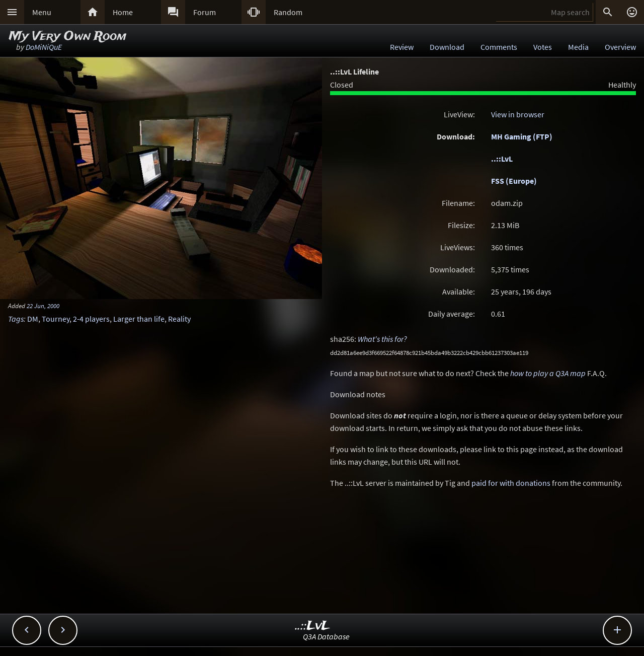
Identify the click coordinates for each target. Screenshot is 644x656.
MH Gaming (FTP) (522, 136)
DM (33, 319)
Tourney (56, 319)
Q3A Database (326, 636)
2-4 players (91, 319)
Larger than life (139, 319)
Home (123, 12)
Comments (499, 47)
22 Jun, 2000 (43, 306)
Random (288, 12)
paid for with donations (511, 483)
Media (578, 47)
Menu (42, 12)
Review (402, 47)
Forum (205, 12)
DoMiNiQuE (44, 47)
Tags (16, 319)
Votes (543, 47)
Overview (620, 47)
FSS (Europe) (514, 181)
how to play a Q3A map (548, 373)
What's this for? (382, 339)
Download (447, 47)
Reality (179, 319)
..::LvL (502, 159)
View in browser (518, 114)
